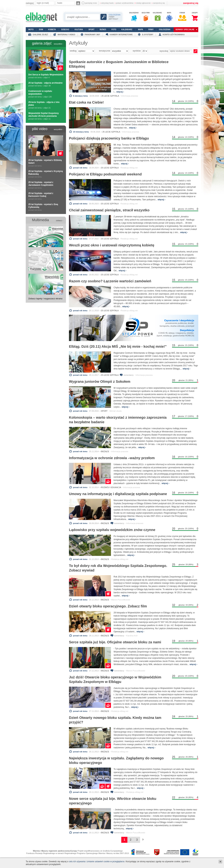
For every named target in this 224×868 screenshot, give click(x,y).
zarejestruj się (158, 3)
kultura (79, 30)
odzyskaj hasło (107, 3)
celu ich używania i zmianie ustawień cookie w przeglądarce (97, 862)
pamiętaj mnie (89, 3)
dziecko (65, 30)
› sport (104, 411)
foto (114, 30)
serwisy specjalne (185, 30)
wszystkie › (58, 44)
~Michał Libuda (115, 411)
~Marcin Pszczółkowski (120, 600)
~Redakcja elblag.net (129, 168)
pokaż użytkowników (124, 3)
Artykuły (78, 43)
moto (31, 30)
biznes (103, 30)
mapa (141, 30)
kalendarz (127, 30)
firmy (151, 30)
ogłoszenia (165, 30)
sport (91, 30)
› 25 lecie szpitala (109, 96)
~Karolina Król (131, 636)
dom (41, 30)
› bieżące (104, 451)
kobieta (52, 30)
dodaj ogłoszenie (143, 3)
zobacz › (59, 220)
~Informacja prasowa (129, 96)
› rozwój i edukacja (110, 487)
